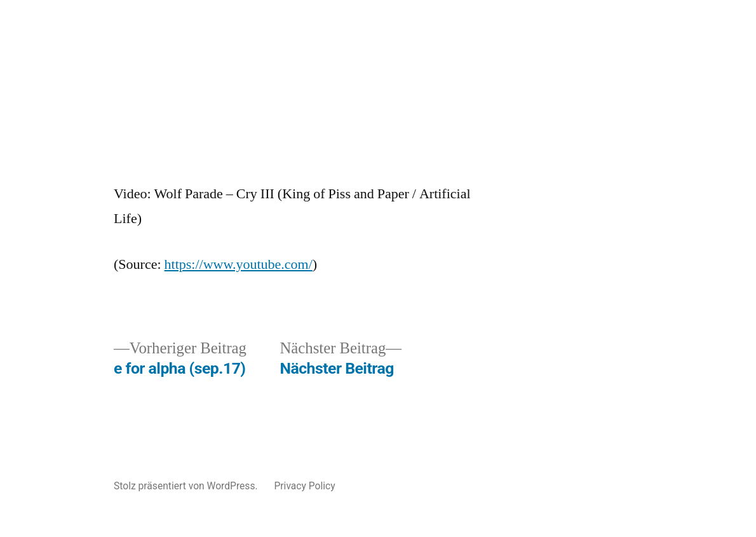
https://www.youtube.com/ (239, 264)
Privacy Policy (304, 486)
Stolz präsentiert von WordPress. (187, 486)
